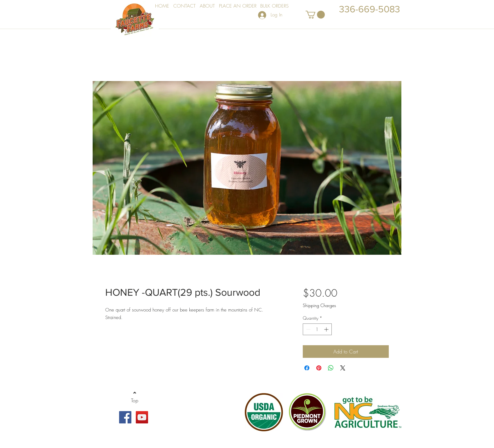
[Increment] (327, 329)
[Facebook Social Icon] (125, 417)
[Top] (135, 401)
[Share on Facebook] (307, 368)
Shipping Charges (319, 305)
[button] (315, 15)
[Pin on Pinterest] (319, 368)
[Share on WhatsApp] (331, 368)
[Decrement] (308, 329)
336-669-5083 (370, 9)
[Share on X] (343, 368)
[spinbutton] (317, 329)
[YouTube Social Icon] (142, 417)
